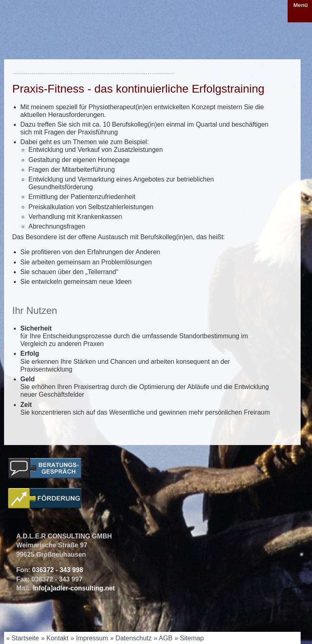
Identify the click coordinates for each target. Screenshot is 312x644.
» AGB (163, 638)
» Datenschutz (131, 638)
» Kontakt (55, 638)
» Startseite (23, 638)
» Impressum (89, 638)
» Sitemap (189, 638)
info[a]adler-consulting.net (74, 588)
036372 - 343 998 (57, 570)
